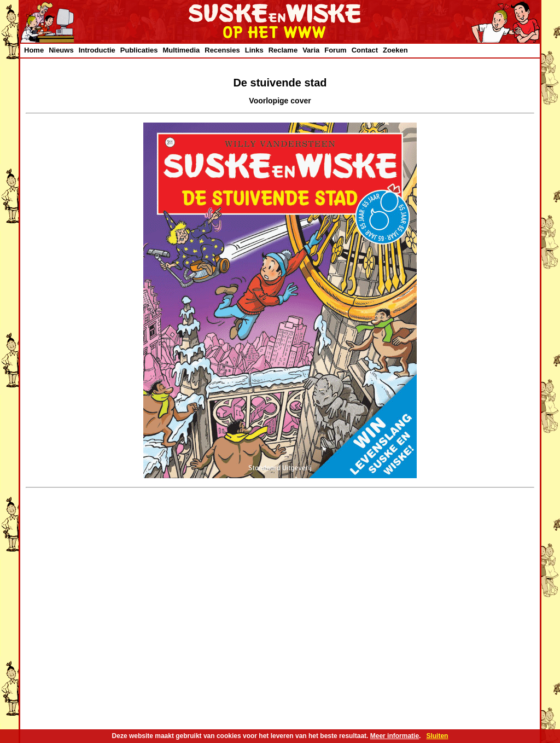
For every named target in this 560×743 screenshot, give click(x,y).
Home (34, 50)
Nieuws (61, 50)
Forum (335, 50)
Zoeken (395, 50)
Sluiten (437, 736)
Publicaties (139, 50)
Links (254, 50)
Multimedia (181, 50)
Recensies (222, 50)
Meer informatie (395, 736)
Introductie (97, 50)
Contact (365, 50)
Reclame (283, 50)
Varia (311, 50)
